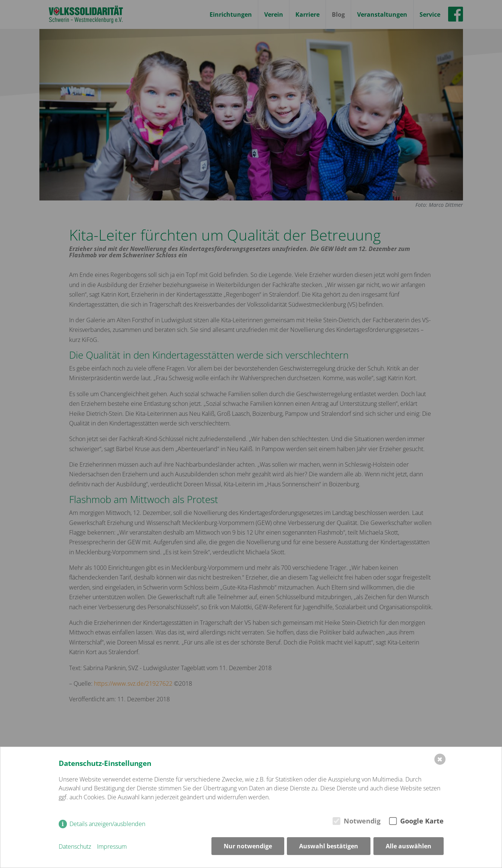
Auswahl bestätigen (329, 847)
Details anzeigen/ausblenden (107, 825)
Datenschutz (75, 847)
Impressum (112, 847)
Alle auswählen (409, 847)
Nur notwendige (247, 847)
